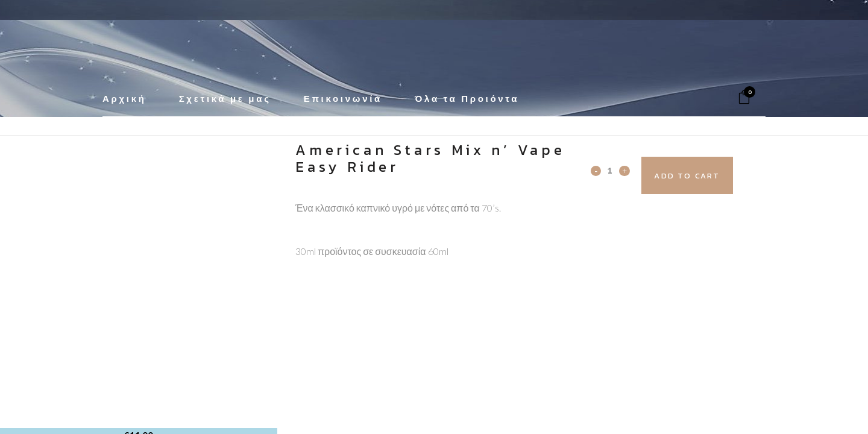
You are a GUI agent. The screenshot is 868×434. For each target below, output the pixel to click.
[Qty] (610, 170)
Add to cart (709, 176)
